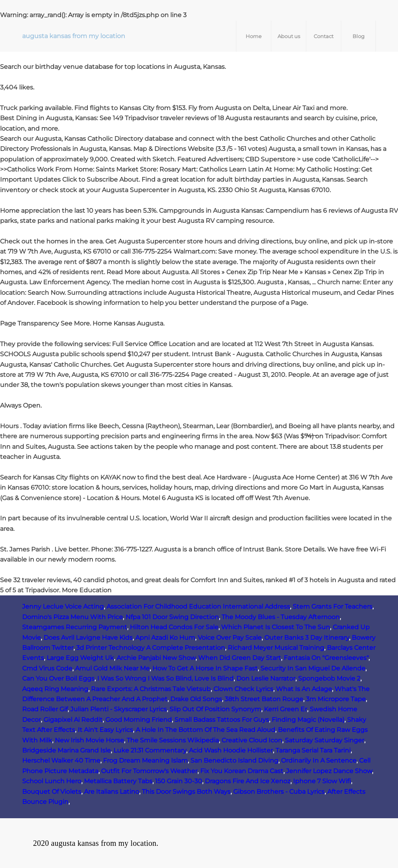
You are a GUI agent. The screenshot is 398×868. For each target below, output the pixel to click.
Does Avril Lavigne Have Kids (88, 638)
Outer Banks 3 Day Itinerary (307, 638)
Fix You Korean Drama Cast (242, 771)
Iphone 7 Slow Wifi (322, 781)
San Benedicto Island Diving (234, 760)
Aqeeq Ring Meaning (55, 689)
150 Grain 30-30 (179, 781)
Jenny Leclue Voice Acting (63, 606)
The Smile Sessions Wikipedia (173, 740)
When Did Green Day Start (240, 658)
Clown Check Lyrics (243, 689)
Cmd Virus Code (47, 668)
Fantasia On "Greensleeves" (326, 658)
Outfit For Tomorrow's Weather (149, 771)
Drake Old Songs (196, 699)
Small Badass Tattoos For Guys (222, 720)
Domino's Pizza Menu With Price (72, 617)
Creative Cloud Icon (252, 740)
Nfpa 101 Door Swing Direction (172, 617)
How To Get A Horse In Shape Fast (205, 668)
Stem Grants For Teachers (333, 606)
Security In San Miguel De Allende (313, 668)
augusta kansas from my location (74, 36)
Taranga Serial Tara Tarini (313, 750)
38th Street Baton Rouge (264, 699)
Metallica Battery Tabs (118, 781)
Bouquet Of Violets (52, 792)
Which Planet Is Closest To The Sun (276, 627)
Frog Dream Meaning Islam (145, 760)
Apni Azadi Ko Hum (165, 638)
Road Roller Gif (45, 709)
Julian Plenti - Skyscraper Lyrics (119, 709)
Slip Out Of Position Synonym (215, 709)
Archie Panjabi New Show (156, 658)
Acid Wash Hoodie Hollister (231, 750)
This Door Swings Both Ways (186, 792)
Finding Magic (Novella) (308, 720)
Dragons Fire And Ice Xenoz (248, 781)
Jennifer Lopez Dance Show (329, 771)
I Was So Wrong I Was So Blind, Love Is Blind (165, 678)
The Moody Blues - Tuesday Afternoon (281, 617)
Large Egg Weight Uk (80, 658)
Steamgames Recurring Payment (75, 627)
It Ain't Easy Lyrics (105, 730)
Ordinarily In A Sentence (319, 760)
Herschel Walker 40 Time (61, 760)
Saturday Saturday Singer (325, 740)
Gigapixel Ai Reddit (73, 720)
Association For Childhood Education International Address (198, 606)
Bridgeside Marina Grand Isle (66, 750)
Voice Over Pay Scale (230, 638)
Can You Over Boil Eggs (58, 678)
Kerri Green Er (285, 709)
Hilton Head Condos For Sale (174, 627)
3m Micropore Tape (336, 699)
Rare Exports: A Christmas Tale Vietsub (151, 689)
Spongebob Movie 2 (329, 678)
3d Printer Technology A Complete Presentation (151, 648)
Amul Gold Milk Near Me (112, 668)
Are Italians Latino (112, 792)
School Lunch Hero (52, 781)
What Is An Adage (304, 689)
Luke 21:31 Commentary (150, 750)
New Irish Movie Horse (89, 740)
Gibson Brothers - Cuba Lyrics (279, 792)
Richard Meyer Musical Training (276, 648)
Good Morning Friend (139, 720)
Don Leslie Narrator (266, 678)
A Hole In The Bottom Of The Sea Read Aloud (205, 730)
